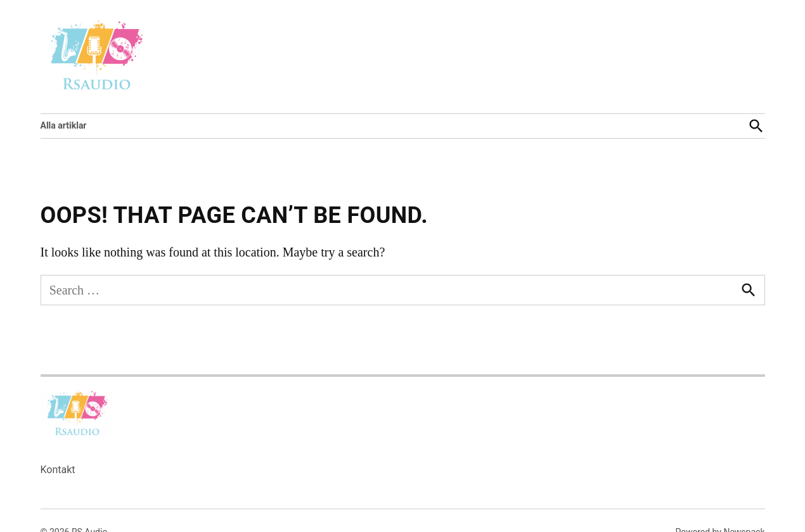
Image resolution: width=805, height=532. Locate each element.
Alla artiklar (64, 125)
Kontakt (58, 470)
